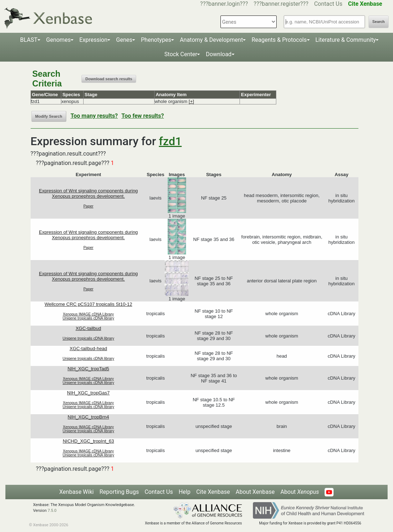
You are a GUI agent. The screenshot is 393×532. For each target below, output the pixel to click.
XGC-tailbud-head (88, 348)
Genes (124, 40)
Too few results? (143, 116)
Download (218, 54)
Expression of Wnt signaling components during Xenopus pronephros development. (88, 193)
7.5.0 (52, 511)
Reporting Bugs (119, 492)
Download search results (109, 79)
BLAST (29, 40)
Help (185, 492)
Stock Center (181, 54)
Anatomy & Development (211, 40)
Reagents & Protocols (279, 40)
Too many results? (94, 116)
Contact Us (328, 4)
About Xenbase (255, 492)
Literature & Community (346, 40)
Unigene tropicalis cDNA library (88, 318)
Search (379, 22)
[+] (191, 101)
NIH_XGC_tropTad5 (88, 369)
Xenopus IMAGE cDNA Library (89, 314)
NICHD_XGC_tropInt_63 (88, 441)
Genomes (58, 40)
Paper (88, 206)
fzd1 (170, 141)
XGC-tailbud (88, 328)
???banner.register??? (281, 4)
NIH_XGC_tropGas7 (88, 393)
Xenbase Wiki (77, 492)
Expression (93, 40)
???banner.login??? (224, 4)
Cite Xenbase (213, 492)
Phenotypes (156, 40)
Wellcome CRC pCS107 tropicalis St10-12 (88, 304)
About (300, 492)
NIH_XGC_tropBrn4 (88, 417)
